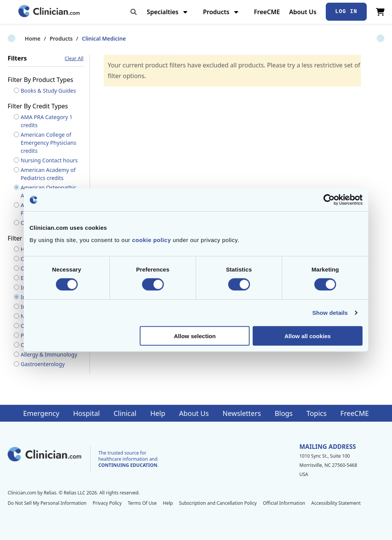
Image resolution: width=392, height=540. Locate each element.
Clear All (74, 58)
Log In (346, 11)
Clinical (125, 413)
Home (16, 38)
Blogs (284, 413)
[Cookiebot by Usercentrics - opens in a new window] (329, 200)
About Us (303, 12)
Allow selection (195, 336)
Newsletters (242, 413)
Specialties (168, 12)
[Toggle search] (134, 12)
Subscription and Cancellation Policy (218, 503)
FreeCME (267, 12)
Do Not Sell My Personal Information (47, 503)
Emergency (41, 413)
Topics (316, 413)
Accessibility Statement (336, 503)
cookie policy (152, 240)
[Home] (49, 12)
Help (158, 413)
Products (221, 12)
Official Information (284, 503)
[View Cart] (380, 12)
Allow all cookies (308, 336)
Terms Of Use (142, 503)
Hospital (87, 413)
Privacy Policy (107, 503)
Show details (330, 313)
